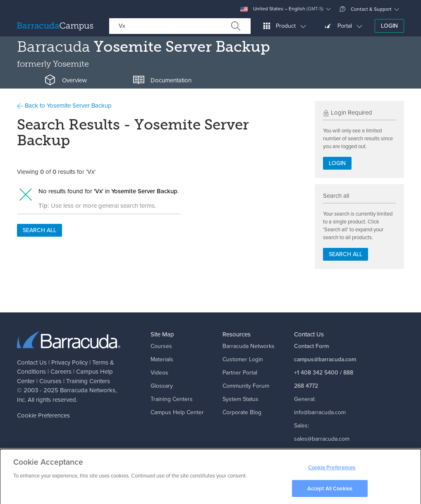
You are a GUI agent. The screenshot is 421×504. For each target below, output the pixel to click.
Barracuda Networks (88, 390)
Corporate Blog (242, 412)
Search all (39, 230)
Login (389, 26)
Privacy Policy (69, 362)
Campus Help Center (177, 412)
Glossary (162, 386)
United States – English (282, 9)
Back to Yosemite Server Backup (64, 106)
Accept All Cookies (330, 491)
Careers (61, 372)
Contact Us (32, 362)
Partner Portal (240, 373)
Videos (159, 373)
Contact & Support (366, 9)
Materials (162, 359)
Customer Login (243, 359)
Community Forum (246, 386)
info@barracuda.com (320, 412)
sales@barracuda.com (322, 439)
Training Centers (88, 381)
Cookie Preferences (43, 415)
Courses (50, 381)
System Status (240, 399)
